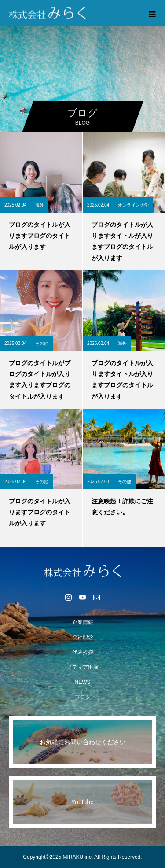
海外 (40, 205)
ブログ (83, 697)
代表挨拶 (83, 652)
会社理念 (83, 637)
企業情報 (83, 622)
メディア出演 (83, 667)
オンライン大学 (133, 205)
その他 (42, 343)
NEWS (83, 682)
